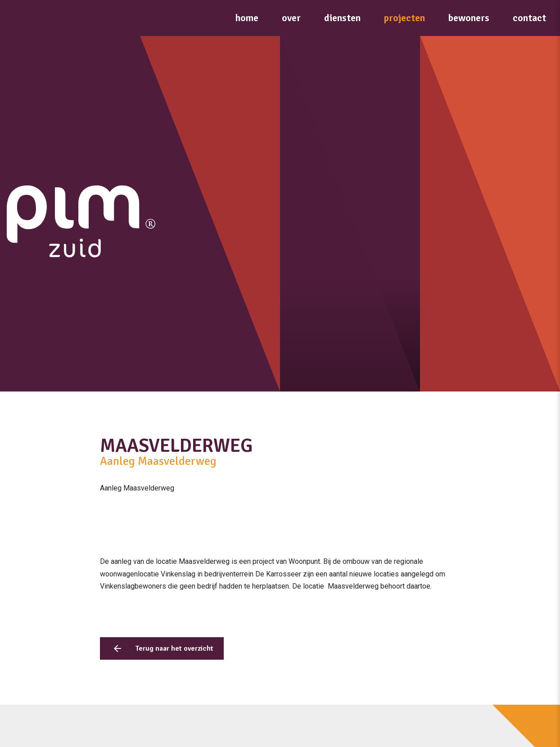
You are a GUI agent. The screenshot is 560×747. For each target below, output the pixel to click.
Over (291, 18)
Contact (529, 18)
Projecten (404, 18)
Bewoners (469, 18)
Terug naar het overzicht (174, 648)
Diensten (342, 18)
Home (247, 18)
